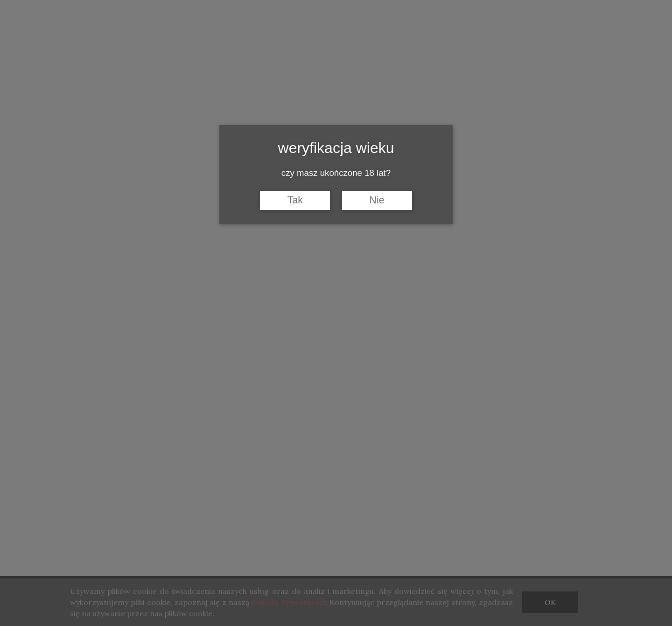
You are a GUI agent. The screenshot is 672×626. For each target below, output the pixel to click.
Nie (377, 200)
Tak (295, 200)
